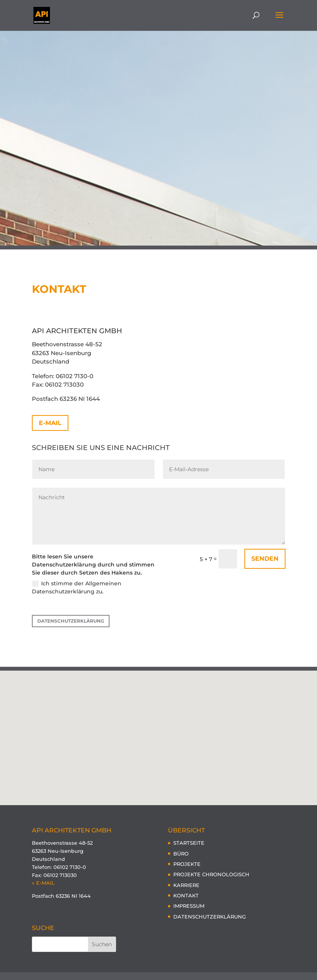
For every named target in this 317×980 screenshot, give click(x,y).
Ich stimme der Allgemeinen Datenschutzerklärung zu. (77, 587)
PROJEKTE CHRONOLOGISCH (211, 874)
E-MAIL (50, 423)
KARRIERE (186, 885)
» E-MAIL (43, 883)
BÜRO (181, 854)
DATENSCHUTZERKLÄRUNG (71, 621)
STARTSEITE (189, 843)
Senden (265, 559)
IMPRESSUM (189, 906)
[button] (161, 730)
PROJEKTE (187, 864)
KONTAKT (186, 895)
